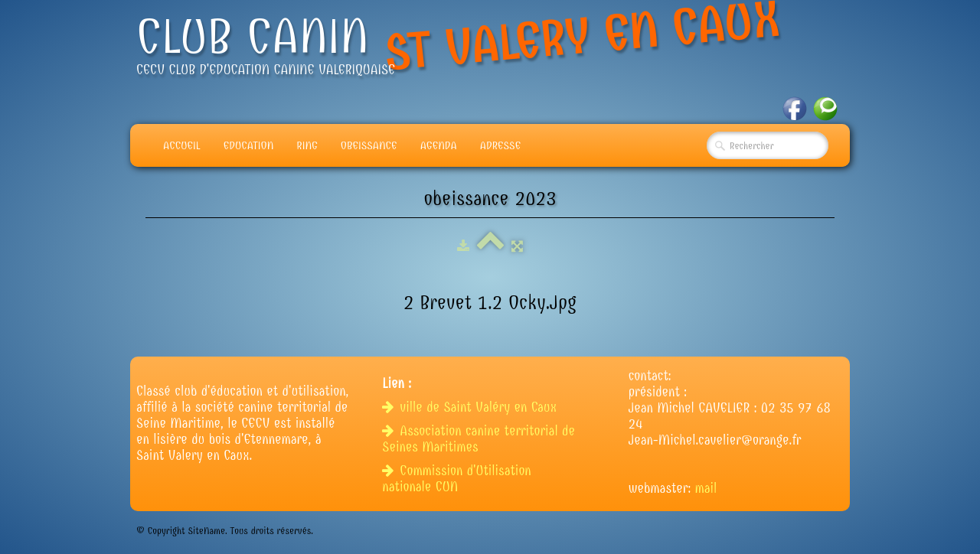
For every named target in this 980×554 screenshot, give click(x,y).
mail (706, 489)
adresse (500, 145)
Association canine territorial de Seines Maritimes (479, 439)
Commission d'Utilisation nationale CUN (456, 479)
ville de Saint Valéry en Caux (471, 407)
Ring (307, 145)
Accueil (182, 145)
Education (249, 145)
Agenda (439, 145)
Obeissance (369, 145)
